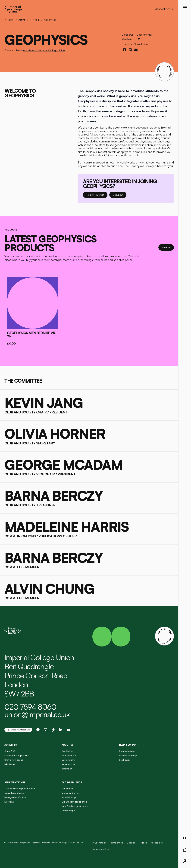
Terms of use (117, 843)
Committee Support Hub (17, 755)
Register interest (97, 195)
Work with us (68, 764)
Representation (15, 782)
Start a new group (14, 760)
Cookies (131, 843)
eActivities (10, 764)
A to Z (36, 20)
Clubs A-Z (10, 751)
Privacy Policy (99, 843)
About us (68, 745)
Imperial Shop (69, 797)
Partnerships (68, 811)
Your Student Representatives (20, 788)
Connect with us (164, 9)
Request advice (127, 751)
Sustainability (69, 760)
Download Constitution (135, 44)
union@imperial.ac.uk (37, 714)
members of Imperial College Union (44, 50)
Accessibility (157, 843)
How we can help (128, 755)
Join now (120, 195)
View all (168, 247)
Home (11, 20)
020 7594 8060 (30, 707)
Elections (9, 802)
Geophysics (50, 20)
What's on (67, 769)
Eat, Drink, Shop (72, 782)
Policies (143, 843)
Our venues (68, 788)
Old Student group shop (74, 802)
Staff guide (125, 760)
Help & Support (129, 745)
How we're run (69, 755)
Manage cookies (101, 849)
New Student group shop (75, 806)
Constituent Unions (14, 793)
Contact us (67, 751)
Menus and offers (71, 793)
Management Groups (15, 797)
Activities (23, 20)
